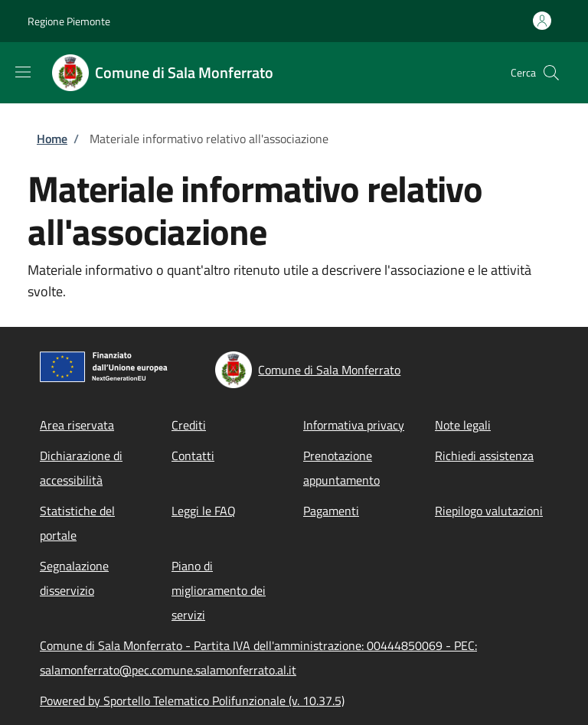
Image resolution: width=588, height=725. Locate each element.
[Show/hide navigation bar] (23, 72)
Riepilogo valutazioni (489, 511)
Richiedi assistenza (484, 456)
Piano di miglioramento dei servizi (219, 590)
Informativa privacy (354, 425)
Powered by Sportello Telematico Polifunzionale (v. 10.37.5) (192, 701)
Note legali (463, 425)
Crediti (189, 425)
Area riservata (77, 425)
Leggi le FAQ (204, 511)
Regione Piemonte (69, 21)
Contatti (193, 456)
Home (52, 139)
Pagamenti (331, 511)
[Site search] (551, 73)
